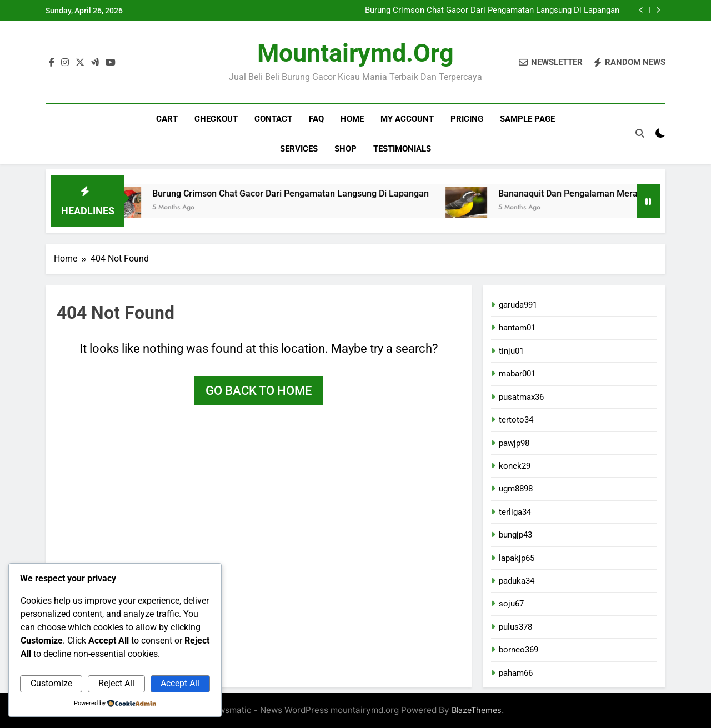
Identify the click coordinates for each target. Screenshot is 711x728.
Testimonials (402, 149)
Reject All (116, 683)
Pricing (467, 119)
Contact (273, 119)
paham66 (516, 673)
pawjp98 (514, 443)
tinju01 (511, 351)
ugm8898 (516, 489)
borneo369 (519, 650)
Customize (51, 683)
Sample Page (527, 119)
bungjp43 (515, 535)
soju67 (511, 604)
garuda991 (518, 305)
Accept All (180, 683)
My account (407, 119)
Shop (346, 149)
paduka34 (517, 581)
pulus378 (515, 627)
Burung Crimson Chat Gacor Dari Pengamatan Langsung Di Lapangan (492, 11)
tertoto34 (516, 420)
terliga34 (515, 512)
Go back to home (259, 391)
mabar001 (517, 374)
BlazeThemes (477, 710)
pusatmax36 (521, 397)
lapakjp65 (517, 558)
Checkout (216, 119)
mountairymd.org (355, 53)
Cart (167, 119)
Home (352, 119)
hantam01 (517, 328)
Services (299, 149)
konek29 (515, 466)
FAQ (316, 119)
